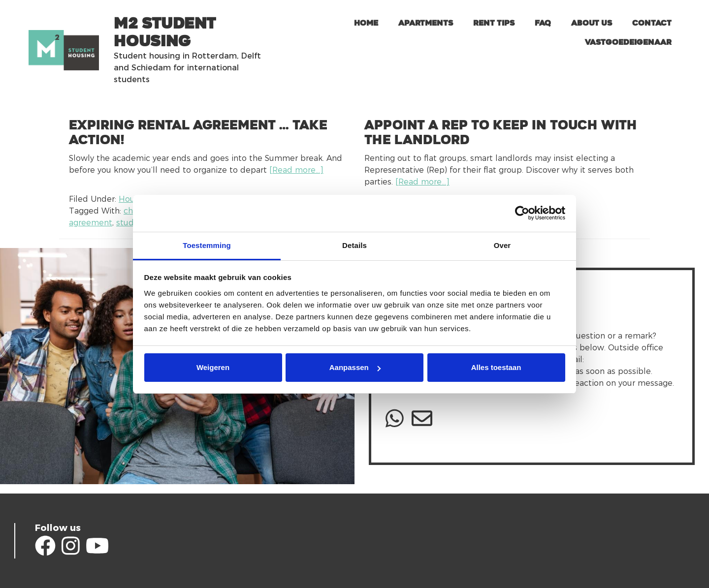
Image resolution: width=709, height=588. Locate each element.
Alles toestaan (496, 367)
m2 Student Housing (165, 32)
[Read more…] (296, 170)
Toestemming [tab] (207, 245)
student (132, 223)
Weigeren (213, 367)
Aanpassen (355, 367)
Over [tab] (502, 245)
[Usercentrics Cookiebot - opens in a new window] (522, 213)
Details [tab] (354, 245)
